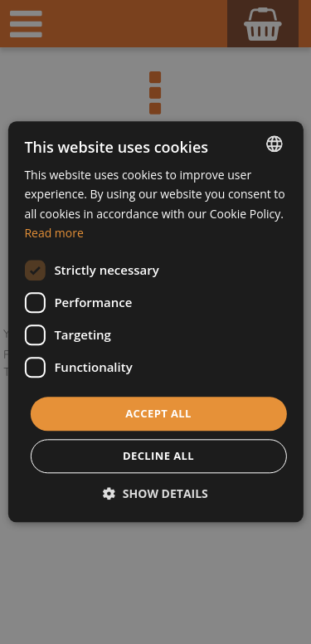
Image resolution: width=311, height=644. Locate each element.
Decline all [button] (158, 456)
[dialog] (155, 322)
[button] (155, 494)
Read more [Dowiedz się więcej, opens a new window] (53, 233)
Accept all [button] (158, 413)
